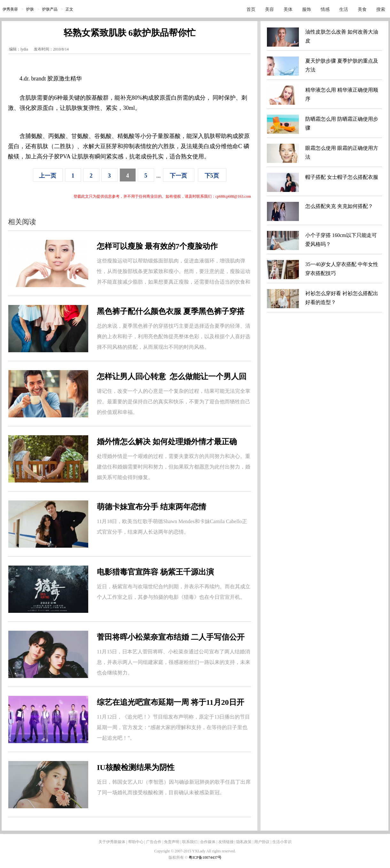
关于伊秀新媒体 (112, 842)
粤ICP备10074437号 (205, 857)
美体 (288, 9)
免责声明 (172, 842)
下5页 (212, 176)
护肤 (30, 9)
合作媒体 (208, 842)
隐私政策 (244, 842)
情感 (325, 9)
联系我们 (190, 842)
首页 (251, 9)
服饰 (307, 9)
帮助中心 (136, 842)
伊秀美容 (10, 9)
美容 (269, 9)
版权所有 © (179, 857)
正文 (69, 9)
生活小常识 (282, 842)
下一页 (178, 176)
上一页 (48, 176)
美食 (362, 9)
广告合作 (154, 842)
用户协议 (262, 842)
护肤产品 (50, 9)
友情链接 (226, 842)
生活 (344, 9)
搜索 (381, 9)
